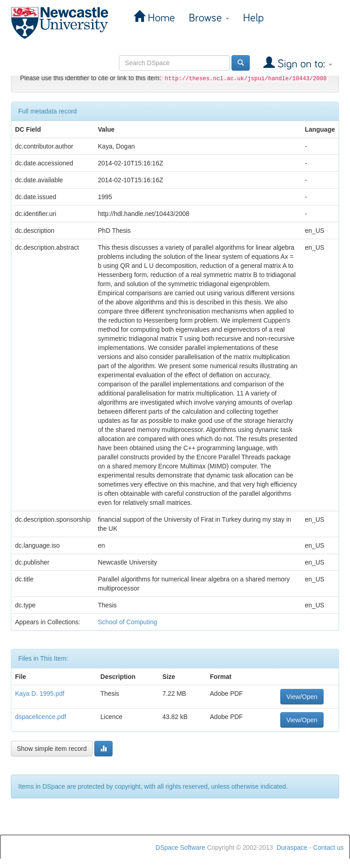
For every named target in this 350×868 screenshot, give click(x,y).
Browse (209, 18)
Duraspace (292, 847)
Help (253, 18)
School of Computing (128, 622)
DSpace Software (180, 847)
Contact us (328, 847)
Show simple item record (52, 749)
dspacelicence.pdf (41, 717)
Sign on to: (304, 64)
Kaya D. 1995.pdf (40, 693)
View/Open (302, 697)
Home (160, 18)
